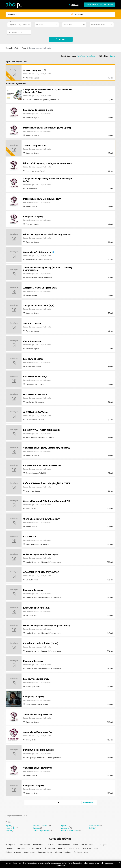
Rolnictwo (62, 848)
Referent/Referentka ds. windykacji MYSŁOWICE (50, 483)
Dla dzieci (51, 845)
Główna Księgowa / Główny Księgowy (43, 519)
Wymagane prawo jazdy (16, 32)
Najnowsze (71, 56)
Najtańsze (81, 56)
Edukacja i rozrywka (13, 852)
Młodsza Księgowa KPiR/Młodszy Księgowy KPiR (50, 235)
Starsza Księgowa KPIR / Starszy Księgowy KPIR (49, 501)
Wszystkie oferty (12, 48)
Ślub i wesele (50, 848)
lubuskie (9, 831)
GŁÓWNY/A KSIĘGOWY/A (37, 377)
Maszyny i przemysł (91, 848)
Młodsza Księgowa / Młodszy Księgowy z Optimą (50, 128)
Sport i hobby (29, 852)
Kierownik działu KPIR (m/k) (38, 608)
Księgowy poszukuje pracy (38, 679)
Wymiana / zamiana (63, 852)
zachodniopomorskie (41, 831)
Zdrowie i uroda (87, 845)
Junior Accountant (33, 341)
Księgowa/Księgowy (34, 217)
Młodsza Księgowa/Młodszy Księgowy (44, 199)
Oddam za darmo (45, 852)
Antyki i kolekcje (35, 848)
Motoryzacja (10, 845)
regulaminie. (60, 866)
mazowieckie (11, 828)
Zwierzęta (9, 848)
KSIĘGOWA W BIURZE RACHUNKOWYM (44, 466)
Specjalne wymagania (98, 25)
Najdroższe (90, 56)
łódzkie (92, 828)
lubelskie (37, 828)
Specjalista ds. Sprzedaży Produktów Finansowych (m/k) (43, 180)
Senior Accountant (33, 323)
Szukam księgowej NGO (36, 70)
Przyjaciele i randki (81, 852)
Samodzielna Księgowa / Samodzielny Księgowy (49, 448)
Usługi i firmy (74, 848)
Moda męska (38, 845)
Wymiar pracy (68, 25)
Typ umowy (40, 25)
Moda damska (24, 845)
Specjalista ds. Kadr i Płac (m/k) (41, 306)
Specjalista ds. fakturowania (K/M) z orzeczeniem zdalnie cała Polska (50, 91)
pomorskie (65, 828)
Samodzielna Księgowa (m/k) (39, 715)
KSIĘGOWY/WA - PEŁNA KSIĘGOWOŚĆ (44, 430)
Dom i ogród (102, 845)
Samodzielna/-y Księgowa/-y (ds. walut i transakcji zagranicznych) (45, 269)
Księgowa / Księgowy (35, 697)
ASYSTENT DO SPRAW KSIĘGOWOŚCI (44, 572)
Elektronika (21, 848)
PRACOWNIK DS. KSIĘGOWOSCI (40, 750)
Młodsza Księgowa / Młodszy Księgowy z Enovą (49, 626)
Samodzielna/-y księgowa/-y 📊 (41, 252)
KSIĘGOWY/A (30, 537)
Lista (106, 56)
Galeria (112, 56)
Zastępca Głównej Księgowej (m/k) (42, 288)
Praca (24, 48)
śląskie (8, 826)
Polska (8, 822)
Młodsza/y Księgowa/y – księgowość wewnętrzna (50, 163)
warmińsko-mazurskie (70, 831)
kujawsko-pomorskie (41, 826)
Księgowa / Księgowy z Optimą (40, 110)
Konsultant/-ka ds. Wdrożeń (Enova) (43, 644)
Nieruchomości (64, 845)
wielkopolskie (94, 826)
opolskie (64, 826)
